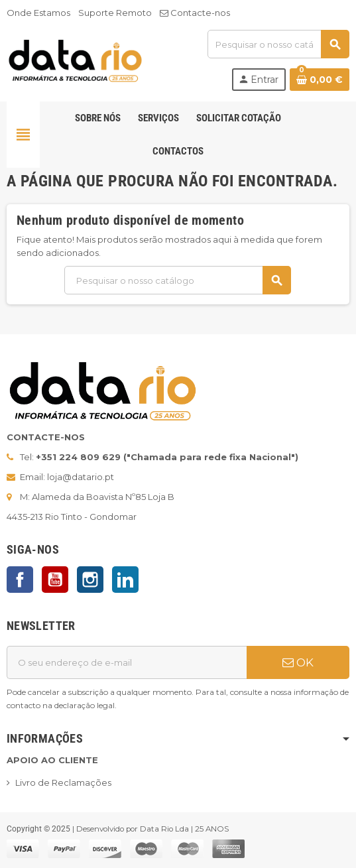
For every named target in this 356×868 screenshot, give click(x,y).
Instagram (90, 580)
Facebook (20, 580)
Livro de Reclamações (63, 782)
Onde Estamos (38, 13)
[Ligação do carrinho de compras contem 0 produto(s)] (320, 80)
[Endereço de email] (127, 662)
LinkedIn (125, 580)
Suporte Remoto (115, 13)
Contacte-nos (195, 13)
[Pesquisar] (278, 44)
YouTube (55, 580)
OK (298, 662)
